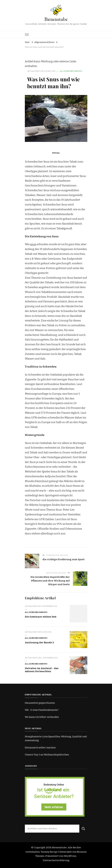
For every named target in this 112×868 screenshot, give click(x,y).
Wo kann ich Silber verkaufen (42, 717)
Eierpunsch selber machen (40, 748)
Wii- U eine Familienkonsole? (42, 710)
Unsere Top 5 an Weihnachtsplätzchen (47, 755)
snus (33, 244)
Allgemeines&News (71, 71)
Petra (56, 153)
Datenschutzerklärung (56, 860)
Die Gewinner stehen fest (41, 617)
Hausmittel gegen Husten (40, 703)
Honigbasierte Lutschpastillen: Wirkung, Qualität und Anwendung (56, 738)
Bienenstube (56, 19)
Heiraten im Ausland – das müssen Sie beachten (42, 670)
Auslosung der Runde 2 (39, 643)
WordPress (70, 856)
